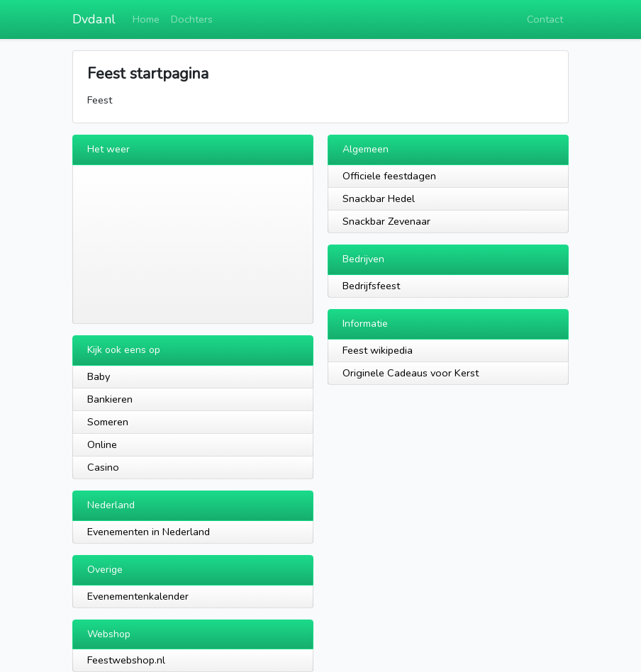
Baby (99, 376)
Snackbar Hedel (379, 198)
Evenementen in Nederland (149, 532)
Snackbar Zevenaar (386, 221)
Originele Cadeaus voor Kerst (411, 373)
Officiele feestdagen (389, 176)
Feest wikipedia (378, 350)
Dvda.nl (94, 19)
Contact (545, 19)
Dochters (192, 19)
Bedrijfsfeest (371, 286)
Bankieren (110, 399)
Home (146, 19)
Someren (108, 422)
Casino (103, 467)
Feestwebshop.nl (126, 660)
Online (102, 444)
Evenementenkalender (138, 596)
